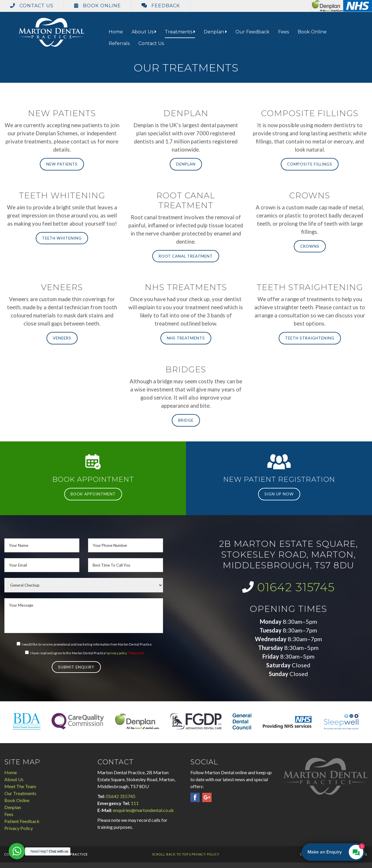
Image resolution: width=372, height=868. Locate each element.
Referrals (119, 43)
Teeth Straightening (310, 338)
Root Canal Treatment (186, 256)
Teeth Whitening (62, 238)
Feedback (161, 6)
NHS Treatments (186, 338)
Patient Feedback (22, 821)
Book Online (98, 6)
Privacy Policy (19, 828)
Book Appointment (93, 494)
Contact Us (32, 6)
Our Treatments (20, 793)
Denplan (215, 32)
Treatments (180, 32)
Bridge (186, 420)
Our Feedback (252, 32)
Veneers (62, 338)
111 (135, 803)
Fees (284, 32)
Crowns (310, 246)
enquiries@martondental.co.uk (143, 810)
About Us (144, 32)
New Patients (62, 164)
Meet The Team (20, 786)
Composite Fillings (310, 164)
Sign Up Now (279, 494)
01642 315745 (296, 587)
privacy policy (117, 653)
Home (116, 32)
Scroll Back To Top (170, 854)
